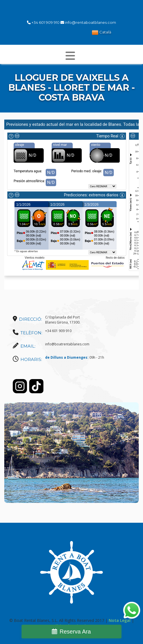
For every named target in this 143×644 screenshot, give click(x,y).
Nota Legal (120, 620)
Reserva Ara (75, 632)
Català (101, 33)
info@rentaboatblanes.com (91, 22)
